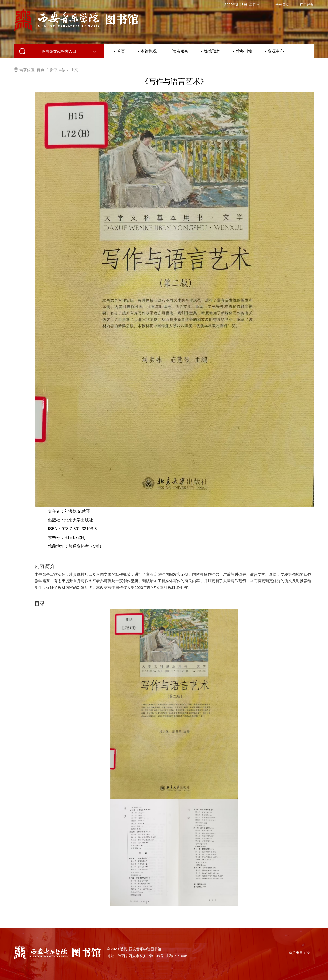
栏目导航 (307, 5)
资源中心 (276, 51)
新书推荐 (57, 70)
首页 (121, 51)
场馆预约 (212, 51)
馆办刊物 (244, 51)
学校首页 (282, 5)
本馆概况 (149, 51)
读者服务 (180, 51)
